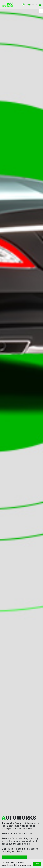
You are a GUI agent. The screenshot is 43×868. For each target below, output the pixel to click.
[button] (41, 11)
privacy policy (26, 865)
